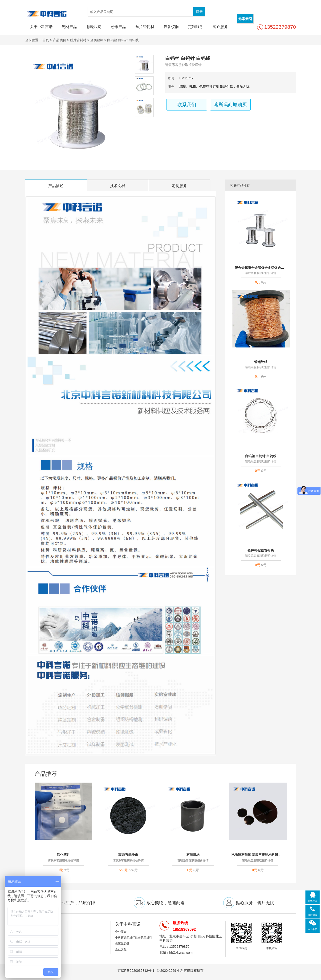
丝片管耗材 (145, 27)
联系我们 (187, 105)
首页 (46, 40)
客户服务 (220, 27)
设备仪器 (171, 27)
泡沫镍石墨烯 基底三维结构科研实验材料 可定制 (258, 855)
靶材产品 (69, 27)
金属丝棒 (97, 40)
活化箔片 (63, 855)
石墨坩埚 (193, 855)
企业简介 (121, 932)
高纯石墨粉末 (128, 855)
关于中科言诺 (41, 27)
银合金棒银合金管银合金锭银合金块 (261, 268)
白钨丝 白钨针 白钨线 (261, 456)
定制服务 (196, 27)
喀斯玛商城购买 (230, 105)
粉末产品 (118, 27)
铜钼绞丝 (261, 362)
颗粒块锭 (94, 27)
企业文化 (121, 949)
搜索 (199, 12)
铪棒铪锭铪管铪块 (261, 550)
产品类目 (60, 40)
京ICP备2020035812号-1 (137, 971)
